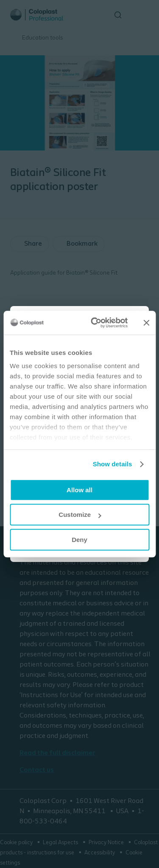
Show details (113, 464)
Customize (80, 515)
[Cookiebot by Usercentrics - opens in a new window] (95, 323)
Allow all (79, 490)
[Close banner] (146, 323)
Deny (79, 540)
